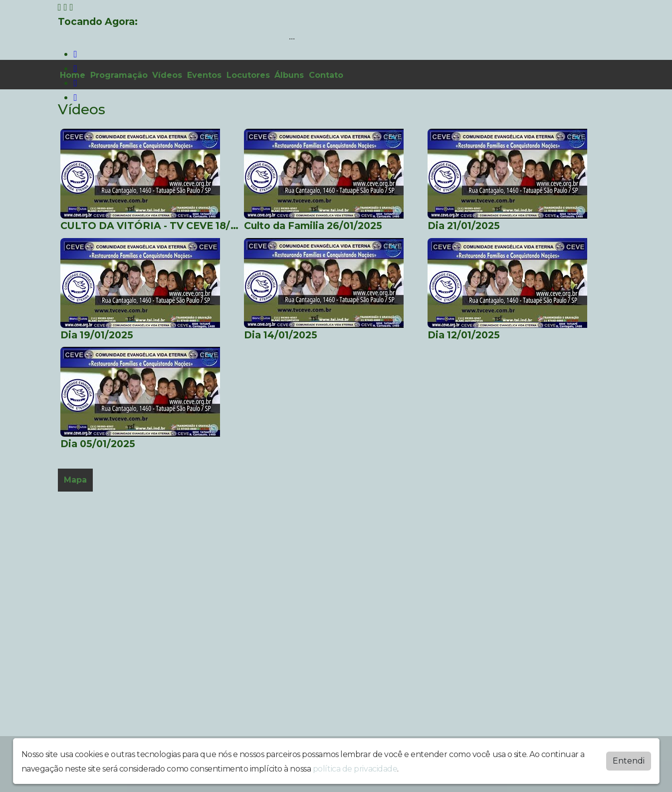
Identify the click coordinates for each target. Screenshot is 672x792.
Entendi (629, 761)
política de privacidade (355, 769)
